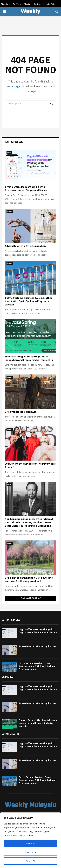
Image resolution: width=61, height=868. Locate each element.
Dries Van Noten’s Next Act (20, 412)
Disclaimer (6, 4)
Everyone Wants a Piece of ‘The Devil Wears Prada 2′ (30, 465)
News (9, 152)
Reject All (31, 861)
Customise (31, 852)
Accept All (31, 843)
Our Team (17, 4)
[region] (30, 840)
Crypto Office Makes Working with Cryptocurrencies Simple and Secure (26, 189)
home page (13, 86)
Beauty (10, 212)
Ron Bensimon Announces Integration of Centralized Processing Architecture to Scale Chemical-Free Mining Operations (29, 522)
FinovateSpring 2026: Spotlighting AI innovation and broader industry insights (29, 358)
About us (28, 4)
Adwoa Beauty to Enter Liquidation (25, 246)
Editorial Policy (50, 4)
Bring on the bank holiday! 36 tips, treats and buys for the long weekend (29, 579)
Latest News (14, 142)
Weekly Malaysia (31, 16)
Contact (37, 4)
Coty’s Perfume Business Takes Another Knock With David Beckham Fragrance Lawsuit (28, 301)
